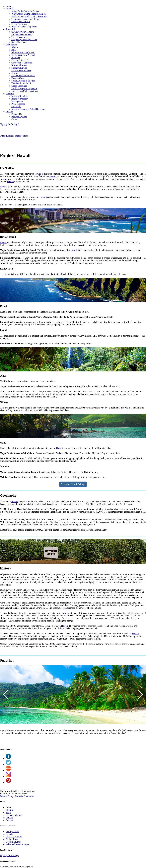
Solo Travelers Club (21, 22)
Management (17, 101)
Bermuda (16, 58)
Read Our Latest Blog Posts (24, 27)
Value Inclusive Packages (17, 844)
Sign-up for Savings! (9, 124)
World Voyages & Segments (24, 88)
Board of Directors (20, 99)
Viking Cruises (12, 831)
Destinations (11, 45)
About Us (10, 9)
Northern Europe (19, 65)
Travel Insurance (19, 37)
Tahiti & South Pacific (22, 83)
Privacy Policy (7, 796)
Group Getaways (19, 24)
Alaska (15, 47)
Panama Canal (18, 78)
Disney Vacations (14, 837)
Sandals (9, 834)
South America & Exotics (23, 81)
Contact (9, 112)
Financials (16, 106)
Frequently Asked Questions (24, 40)
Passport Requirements (22, 34)
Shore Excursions (19, 42)
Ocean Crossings (19, 86)
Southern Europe (19, 68)
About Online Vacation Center (25, 11)
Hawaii (15, 73)
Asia (13, 50)
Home (8, 6)
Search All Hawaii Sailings (73, 484)
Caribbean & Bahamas (22, 63)
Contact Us (17, 114)
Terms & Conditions (24, 796)
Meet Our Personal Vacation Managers (29, 16)
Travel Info (11, 29)
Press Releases (18, 104)
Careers (15, 119)
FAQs (8, 812)
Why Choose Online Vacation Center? (29, 14)
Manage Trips (21, 136)
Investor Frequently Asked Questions (28, 109)
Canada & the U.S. (20, 60)
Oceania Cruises (13, 842)
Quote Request (7, 136)
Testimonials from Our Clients (25, 19)
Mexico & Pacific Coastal (23, 76)
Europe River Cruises (21, 70)
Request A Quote (19, 117)
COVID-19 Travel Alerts (23, 32)
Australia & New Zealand (23, 55)
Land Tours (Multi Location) (25, 91)
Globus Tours (12, 839)
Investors (10, 94)
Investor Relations (20, 96)
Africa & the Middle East (23, 52)
